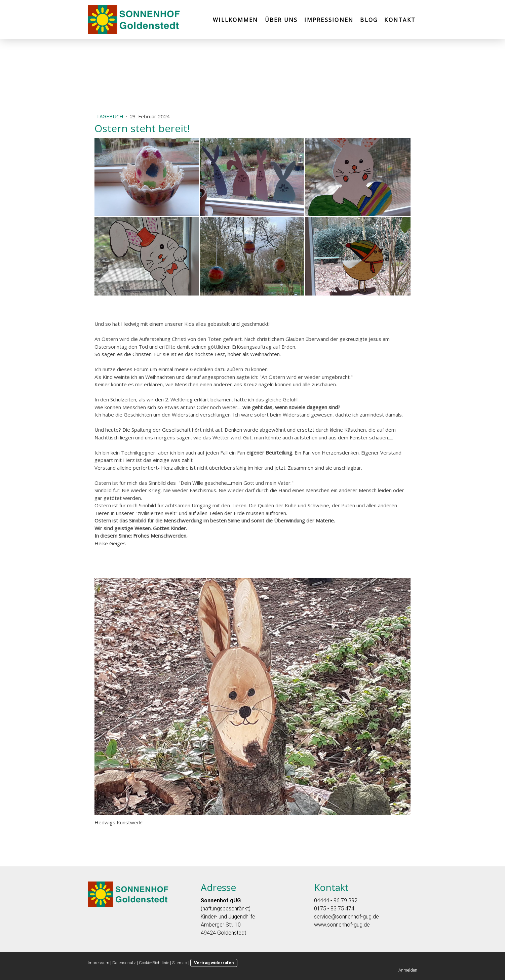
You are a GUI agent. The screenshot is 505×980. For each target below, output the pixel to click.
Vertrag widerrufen (214, 963)
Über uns (281, 20)
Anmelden (408, 970)
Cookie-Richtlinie (154, 963)
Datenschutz (124, 963)
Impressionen (329, 20)
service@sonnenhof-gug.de (346, 917)
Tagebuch (110, 116)
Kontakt (400, 20)
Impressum (99, 963)
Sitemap (180, 963)
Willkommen (235, 20)
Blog (369, 20)
